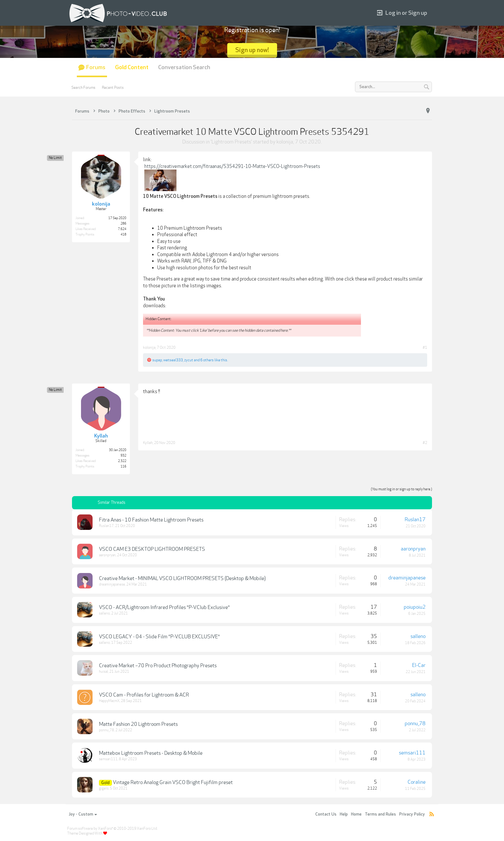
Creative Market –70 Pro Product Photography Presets (158, 666)
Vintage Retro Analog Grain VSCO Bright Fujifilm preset (173, 782)
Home (356, 814)
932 (123, 456)
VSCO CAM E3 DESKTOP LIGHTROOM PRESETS (152, 549)
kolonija (285, 142)
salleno (104, 613)
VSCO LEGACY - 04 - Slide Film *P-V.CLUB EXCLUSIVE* (159, 637)
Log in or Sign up (402, 13)
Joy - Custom (83, 814)
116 (123, 467)
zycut (189, 360)
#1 (425, 347)
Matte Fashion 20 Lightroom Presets (138, 724)
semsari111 (108, 759)
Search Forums (83, 88)
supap (157, 360)
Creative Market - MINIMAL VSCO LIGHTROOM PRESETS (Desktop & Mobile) (182, 578)
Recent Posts (113, 88)
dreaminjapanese (112, 584)
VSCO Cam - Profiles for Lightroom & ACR (144, 695)
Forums (96, 67)
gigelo (104, 788)
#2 (425, 443)
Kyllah (148, 443)
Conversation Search (184, 67)
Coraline (417, 782)
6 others (207, 360)
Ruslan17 (106, 526)
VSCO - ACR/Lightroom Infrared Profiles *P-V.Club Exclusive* (164, 607)
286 (123, 224)
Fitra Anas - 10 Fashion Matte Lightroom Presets (151, 520)
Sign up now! (252, 50)
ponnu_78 (107, 730)
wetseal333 (173, 360)
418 (123, 235)
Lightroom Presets (231, 142)
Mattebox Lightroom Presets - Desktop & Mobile (151, 753)
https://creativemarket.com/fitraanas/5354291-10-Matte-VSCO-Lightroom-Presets (232, 166)
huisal (104, 672)
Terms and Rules (380, 814)
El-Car (419, 665)
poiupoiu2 (415, 607)
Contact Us (326, 814)
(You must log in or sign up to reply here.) (401, 489)
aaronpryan (107, 555)
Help (344, 814)
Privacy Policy (412, 814)
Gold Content (132, 67)
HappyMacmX (109, 701)
